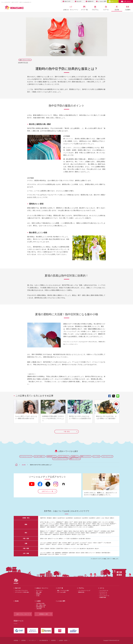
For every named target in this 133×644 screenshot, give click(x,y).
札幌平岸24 (43, 518)
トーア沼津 (66, 539)
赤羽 (41, 533)
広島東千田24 (60, 549)
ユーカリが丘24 (105, 524)
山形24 (98, 518)
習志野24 (113, 524)
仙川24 (42, 534)
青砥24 (88, 533)
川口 (71, 522)
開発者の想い (82, 592)
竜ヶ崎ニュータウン (50, 522)
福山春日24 (83, 549)
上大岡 (62, 525)
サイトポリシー (33, 640)
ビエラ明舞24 (66, 544)
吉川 (100, 522)
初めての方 (66, 1)
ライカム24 (63, 554)
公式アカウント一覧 (47, 491)
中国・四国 (26, 548)
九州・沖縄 (26, 553)
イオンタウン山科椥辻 (46, 543)
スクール (106, 8)
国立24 (62, 534)
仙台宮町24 (85, 518)
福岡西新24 (65, 553)
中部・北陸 (26, 538)
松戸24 (89, 524)
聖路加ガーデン (45, 531)
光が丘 (57, 533)
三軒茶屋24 (103, 531)
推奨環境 (53, 640)
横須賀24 (54, 527)
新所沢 (76, 522)
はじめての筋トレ (39, 456)
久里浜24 (60, 527)
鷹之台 (80, 524)
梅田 (70, 543)
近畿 (26, 543)
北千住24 (78, 533)
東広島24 (53, 549)
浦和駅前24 (60, 522)
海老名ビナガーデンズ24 (75, 527)
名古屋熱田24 (74, 539)
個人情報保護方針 (44, 640)
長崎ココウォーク (90, 553)
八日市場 (52, 525)
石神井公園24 (64, 533)
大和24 (65, 527)
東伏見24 (74, 534)
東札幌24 (49, 518)
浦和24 (66, 522)
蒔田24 (90, 525)
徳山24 (97, 549)
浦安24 (42, 525)
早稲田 (113, 531)
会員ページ (113, 1)
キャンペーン (39, 591)
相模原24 (43, 527)
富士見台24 (71, 533)
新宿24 (53, 531)
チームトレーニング (26, 456)
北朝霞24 (95, 522)
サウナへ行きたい (64, 456)
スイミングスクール (104, 596)
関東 (26, 524)
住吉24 (74, 544)
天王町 (85, 525)
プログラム (95, 8)
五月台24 (103, 525)
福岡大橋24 (72, 553)
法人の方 (78, 1)
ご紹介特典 (39, 609)
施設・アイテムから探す (63, 591)
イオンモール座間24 (88, 527)
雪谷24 (97, 531)
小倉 (53, 553)
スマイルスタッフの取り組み (22, 592)
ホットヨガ (96, 456)
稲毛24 (66, 524)
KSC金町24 (102, 533)
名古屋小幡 (82, 539)
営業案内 (38, 594)
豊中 (60, 543)
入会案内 (128, 8)
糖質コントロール (75, 459)
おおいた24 (51, 554)
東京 (26, 533)
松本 (46, 539)
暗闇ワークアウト (86, 456)
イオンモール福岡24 (45, 553)
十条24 (46, 533)
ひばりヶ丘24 (81, 534)
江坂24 (100, 543)
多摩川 (91, 531)
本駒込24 (60, 531)
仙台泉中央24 (61, 518)
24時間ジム (75, 456)
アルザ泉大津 (107, 543)
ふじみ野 (42, 524)
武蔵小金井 (48, 534)
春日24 (78, 553)
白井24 (46, 525)
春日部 (80, 522)
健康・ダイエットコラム (25, 60)
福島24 (112, 518)
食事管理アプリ (51, 456)
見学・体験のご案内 (41, 605)
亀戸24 (82, 531)
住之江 (90, 543)
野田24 (94, 524)
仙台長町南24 (69, 518)
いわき (103, 518)
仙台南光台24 (78, 518)
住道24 (49, 544)
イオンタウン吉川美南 (108, 522)
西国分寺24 (56, 534)
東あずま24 (76, 531)
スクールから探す (61, 592)
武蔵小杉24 (96, 525)
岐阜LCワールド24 (53, 539)
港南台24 (73, 525)
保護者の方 (90, 1)
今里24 (95, 543)
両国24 (66, 531)
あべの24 (76, 543)
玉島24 (42, 549)
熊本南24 (98, 553)
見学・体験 (39, 592)
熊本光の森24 (44, 554)
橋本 (48, 527)
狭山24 (55, 544)
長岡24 (42, 539)
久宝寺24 (65, 543)
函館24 (55, 518)
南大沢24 (109, 533)
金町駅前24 (94, 533)
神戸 (78, 544)
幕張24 (62, 524)
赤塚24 (52, 533)
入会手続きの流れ (40, 603)
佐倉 (98, 524)
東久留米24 (68, 534)
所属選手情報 (103, 597)
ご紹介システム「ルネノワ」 (23, 614)
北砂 (86, 531)
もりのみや (84, 543)
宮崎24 (57, 554)
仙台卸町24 (92, 518)
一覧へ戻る (70, 432)
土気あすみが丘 (73, 524)
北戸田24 (89, 522)
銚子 (84, 524)
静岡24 (61, 539)
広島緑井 (47, 549)
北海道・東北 (26, 518)
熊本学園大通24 (106, 553)
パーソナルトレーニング (60, 459)
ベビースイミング (107, 456)
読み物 (117, 8)
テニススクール (103, 592)
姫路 (82, 544)
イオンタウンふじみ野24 (52, 524)
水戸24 (42, 522)
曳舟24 (70, 531)
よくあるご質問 (101, 1)
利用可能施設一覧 (40, 607)
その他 (38, 596)
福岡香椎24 (58, 553)
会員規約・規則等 (63, 640)
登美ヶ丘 (86, 544)
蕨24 (84, 522)
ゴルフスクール (103, 594)
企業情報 (23, 640)
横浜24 (68, 525)
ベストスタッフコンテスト (21, 591)
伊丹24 (60, 544)
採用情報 (16, 640)
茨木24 (43, 544)
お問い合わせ (126, 1)
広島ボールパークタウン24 (71, 549)
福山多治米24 (90, 549)
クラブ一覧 (84, 8)
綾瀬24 (83, 533)
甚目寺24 (88, 539)
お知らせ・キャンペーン (71, 8)
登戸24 (109, 525)
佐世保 (83, 553)
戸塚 (57, 525)
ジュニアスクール (104, 591)
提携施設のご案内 (44, 614)
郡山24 (107, 518)
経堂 (109, 531)
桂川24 (55, 543)
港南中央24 (79, 525)
